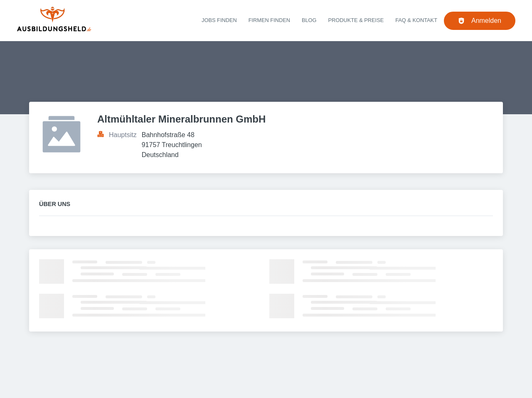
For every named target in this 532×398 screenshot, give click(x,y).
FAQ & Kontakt (416, 20)
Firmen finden (269, 20)
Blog (309, 20)
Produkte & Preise (356, 20)
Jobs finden (219, 20)
